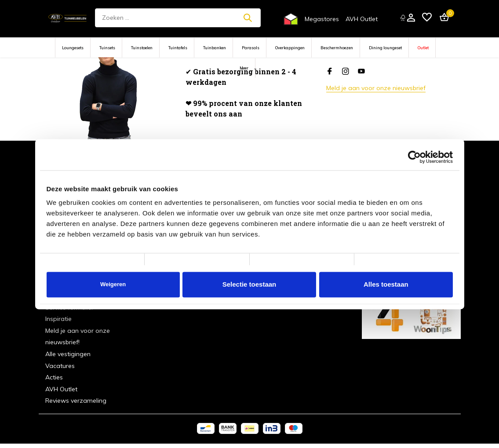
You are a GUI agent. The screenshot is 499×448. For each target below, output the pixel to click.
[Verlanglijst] (427, 18)
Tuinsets (107, 48)
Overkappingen (290, 48)
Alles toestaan (386, 284)
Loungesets (73, 48)
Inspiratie (58, 319)
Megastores (322, 19)
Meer (244, 68)
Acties (54, 377)
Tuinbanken (215, 48)
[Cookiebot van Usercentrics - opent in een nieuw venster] (414, 157)
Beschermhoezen (337, 48)
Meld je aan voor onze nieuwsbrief (376, 88)
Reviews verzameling (76, 401)
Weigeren (113, 284)
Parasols (251, 48)
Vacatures (60, 366)
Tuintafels (178, 48)
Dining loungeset (385, 48)
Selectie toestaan (249, 284)
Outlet (423, 48)
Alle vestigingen (68, 354)
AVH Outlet (362, 19)
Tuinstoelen (142, 48)
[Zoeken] (178, 18)
